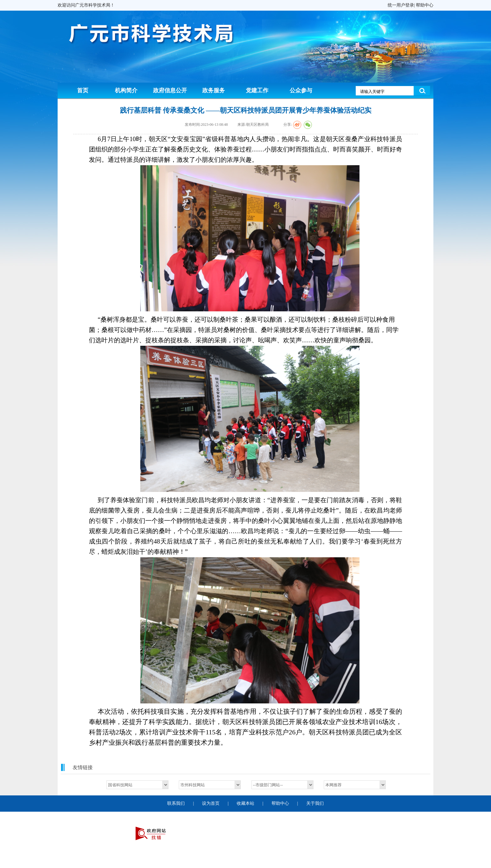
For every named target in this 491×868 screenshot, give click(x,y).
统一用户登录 (401, 5)
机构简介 (126, 90)
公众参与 (301, 90)
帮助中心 (425, 5)
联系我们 (176, 803)
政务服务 (214, 90)
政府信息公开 (170, 90)
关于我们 (315, 803)
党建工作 (257, 90)
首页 (83, 90)
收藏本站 (246, 803)
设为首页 (211, 803)
